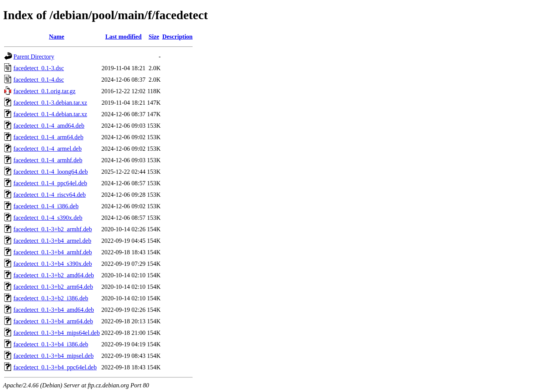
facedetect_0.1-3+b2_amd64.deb (54, 275)
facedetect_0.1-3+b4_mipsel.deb (54, 356)
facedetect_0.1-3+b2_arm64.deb (53, 287)
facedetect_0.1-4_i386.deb (46, 206)
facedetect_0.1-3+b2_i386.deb (51, 298)
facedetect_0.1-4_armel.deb (48, 149)
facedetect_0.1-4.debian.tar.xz (50, 114)
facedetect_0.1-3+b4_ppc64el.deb (55, 367)
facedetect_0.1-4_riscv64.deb (50, 195)
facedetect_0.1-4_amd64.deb (49, 126)
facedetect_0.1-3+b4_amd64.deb (54, 310)
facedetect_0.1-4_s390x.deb (48, 218)
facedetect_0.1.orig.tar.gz (45, 91)
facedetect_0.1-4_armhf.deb (48, 160)
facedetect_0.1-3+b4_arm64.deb (53, 321)
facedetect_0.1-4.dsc (39, 80)
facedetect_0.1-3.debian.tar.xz (50, 103)
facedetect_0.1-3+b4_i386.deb (51, 344)
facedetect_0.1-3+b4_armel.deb (52, 241)
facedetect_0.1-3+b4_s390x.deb (53, 264)
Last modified (123, 37)
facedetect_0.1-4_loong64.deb (51, 172)
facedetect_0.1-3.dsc (39, 68)
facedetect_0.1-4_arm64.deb (48, 137)
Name (56, 37)
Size (154, 37)
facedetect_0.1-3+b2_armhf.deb (53, 229)
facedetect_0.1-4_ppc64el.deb (50, 183)
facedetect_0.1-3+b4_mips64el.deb (57, 333)
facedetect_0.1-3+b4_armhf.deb (53, 252)
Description (178, 37)
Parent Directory (34, 57)
